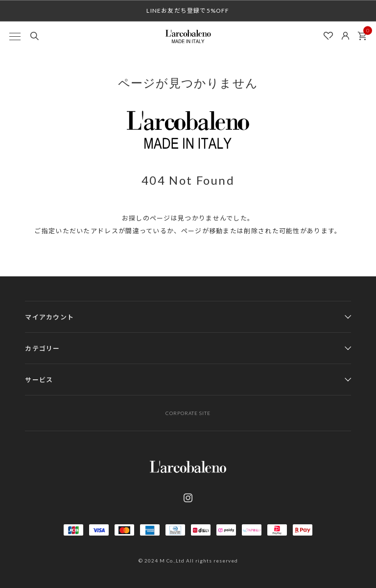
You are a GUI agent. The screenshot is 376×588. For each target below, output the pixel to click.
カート (365, 33)
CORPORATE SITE (188, 413)
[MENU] (15, 36)
